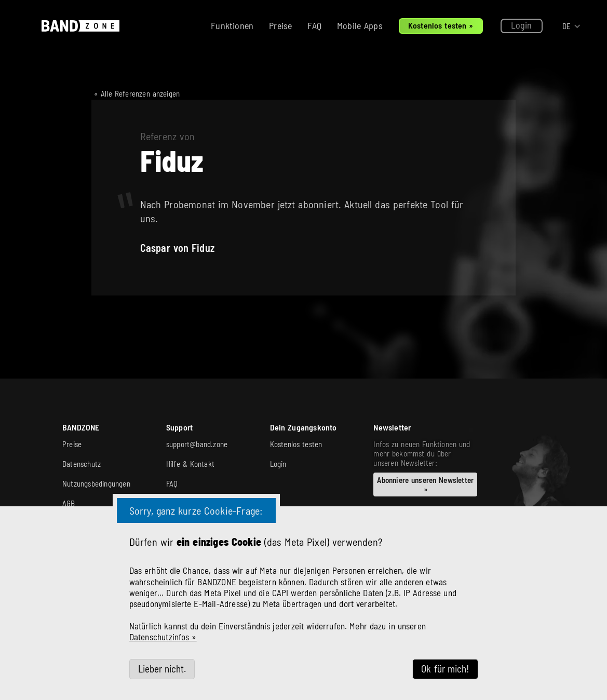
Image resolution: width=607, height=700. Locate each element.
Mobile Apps (360, 25)
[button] (572, 26)
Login (522, 25)
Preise (280, 25)
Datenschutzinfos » (163, 637)
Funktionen (232, 25)
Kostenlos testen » (441, 25)
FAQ (314, 25)
